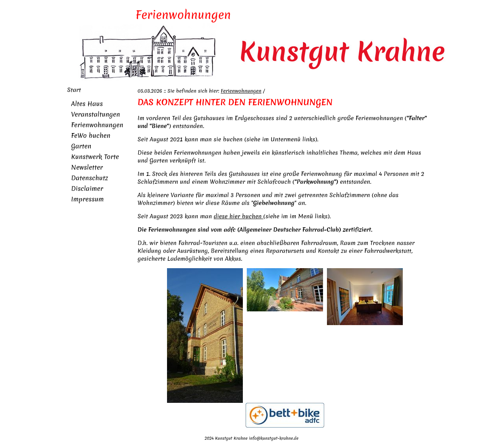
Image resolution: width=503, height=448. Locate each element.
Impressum (87, 199)
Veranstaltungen (95, 114)
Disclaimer (87, 188)
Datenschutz (90, 178)
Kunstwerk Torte (95, 157)
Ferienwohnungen (97, 125)
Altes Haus (87, 104)
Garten (81, 146)
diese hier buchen (239, 216)
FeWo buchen (91, 135)
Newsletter (87, 167)
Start (74, 90)
